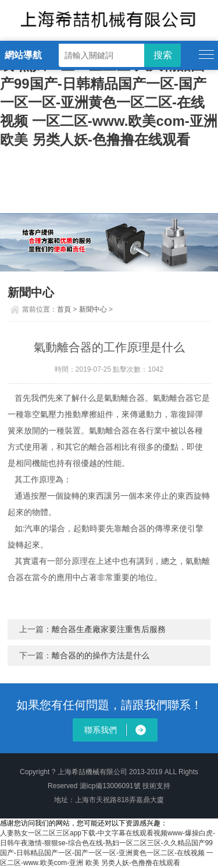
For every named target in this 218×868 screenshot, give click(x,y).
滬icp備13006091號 (110, 786)
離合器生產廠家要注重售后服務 (109, 629)
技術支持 (156, 786)
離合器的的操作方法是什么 (101, 655)
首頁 (64, 309)
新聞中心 (93, 309)
